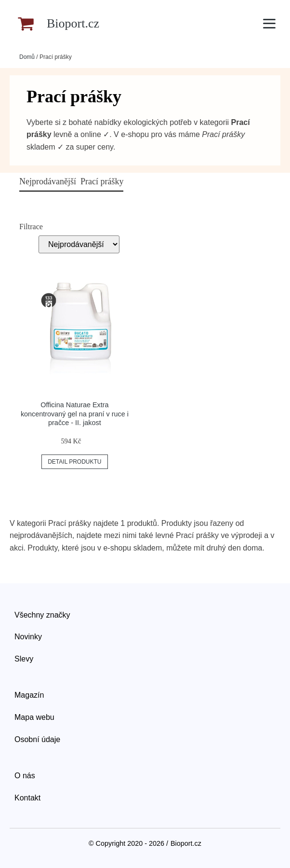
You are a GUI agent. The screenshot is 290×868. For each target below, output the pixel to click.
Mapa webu (34, 717)
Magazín (29, 695)
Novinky (28, 637)
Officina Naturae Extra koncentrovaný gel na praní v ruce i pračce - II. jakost (75, 414)
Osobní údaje (37, 739)
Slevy (24, 659)
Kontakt (27, 798)
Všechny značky (42, 615)
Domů (27, 57)
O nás (25, 776)
